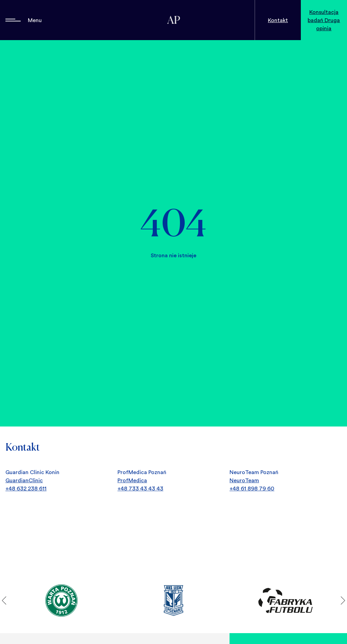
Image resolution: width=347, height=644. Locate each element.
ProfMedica (132, 480)
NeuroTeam (244, 480)
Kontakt (278, 20)
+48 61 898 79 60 (252, 488)
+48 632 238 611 (26, 488)
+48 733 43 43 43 (140, 488)
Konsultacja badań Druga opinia (324, 20)
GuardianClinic (24, 480)
